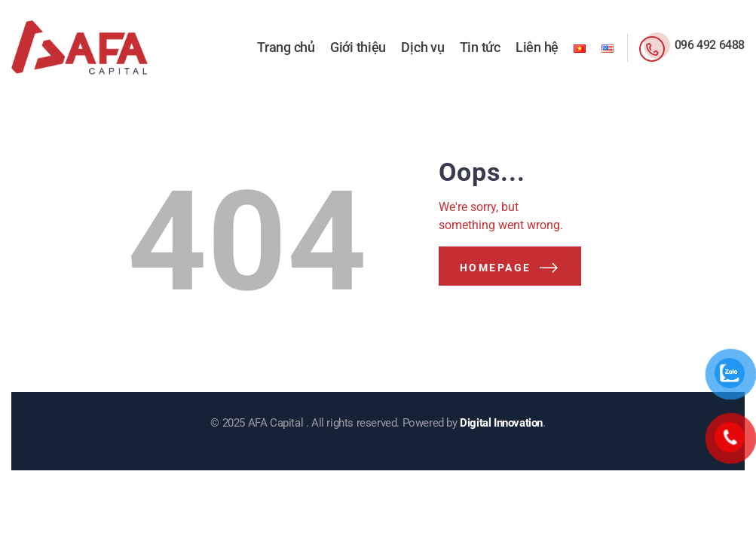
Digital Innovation (501, 423)
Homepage (496, 268)
